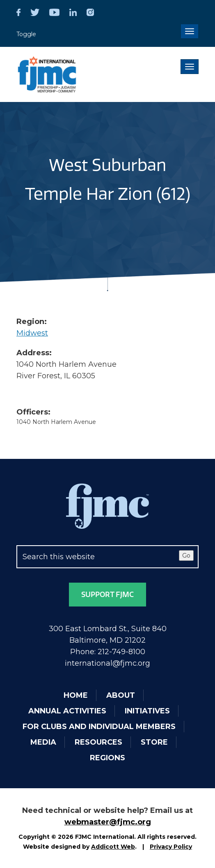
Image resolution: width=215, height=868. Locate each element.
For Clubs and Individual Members (99, 727)
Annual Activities (67, 711)
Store (154, 742)
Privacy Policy (171, 847)
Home (76, 695)
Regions (107, 758)
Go (186, 556)
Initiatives (147, 711)
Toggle (26, 34)
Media (43, 742)
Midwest (32, 333)
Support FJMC (107, 595)
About (121, 695)
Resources (98, 742)
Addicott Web (113, 847)
